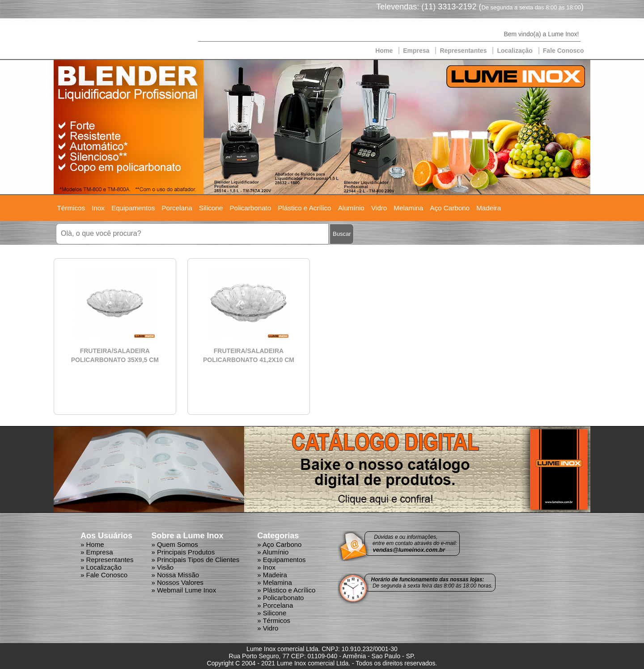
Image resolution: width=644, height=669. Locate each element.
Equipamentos (133, 208)
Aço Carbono (450, 208)
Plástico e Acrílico (304, 208)
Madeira (489, 208)
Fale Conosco (563, 51)
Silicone (211, 208)
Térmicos (71, 208)
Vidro (379, 208)
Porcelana (177, 208)
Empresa (416, 51)
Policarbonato (250, 208)
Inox (98, 208)
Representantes (463, 51)
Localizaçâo (515, 51)
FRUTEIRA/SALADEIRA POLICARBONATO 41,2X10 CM (249, 355)
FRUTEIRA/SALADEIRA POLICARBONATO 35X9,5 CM (115, 355)
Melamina (408, 208)
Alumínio (351, 208)
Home (384, 51)
